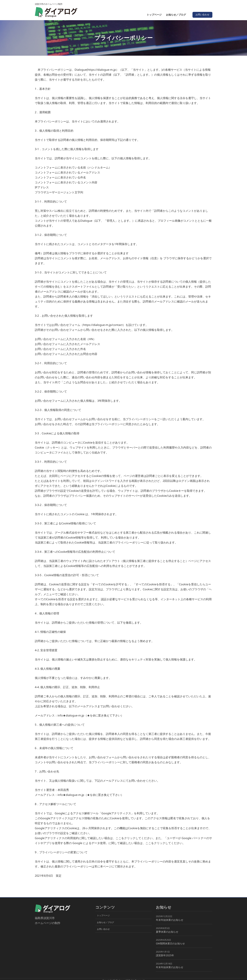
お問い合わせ (202, 14)
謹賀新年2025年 (165, 955)
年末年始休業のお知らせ (170, 920)
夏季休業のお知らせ (167, 932)
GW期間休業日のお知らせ (170, 943)
